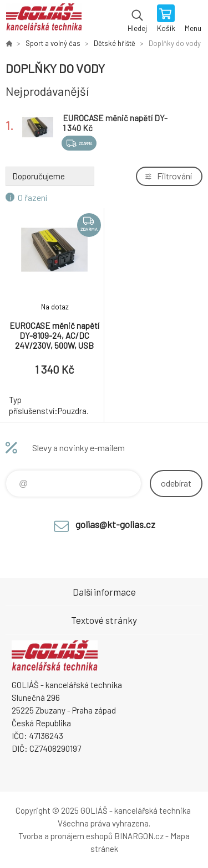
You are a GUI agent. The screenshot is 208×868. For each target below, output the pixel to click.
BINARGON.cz (139, 836)
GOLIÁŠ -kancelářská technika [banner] (44, 19)
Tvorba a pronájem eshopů (65, 836)
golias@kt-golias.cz (115, 524)
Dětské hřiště (115, 43)
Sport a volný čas (53, 43)
